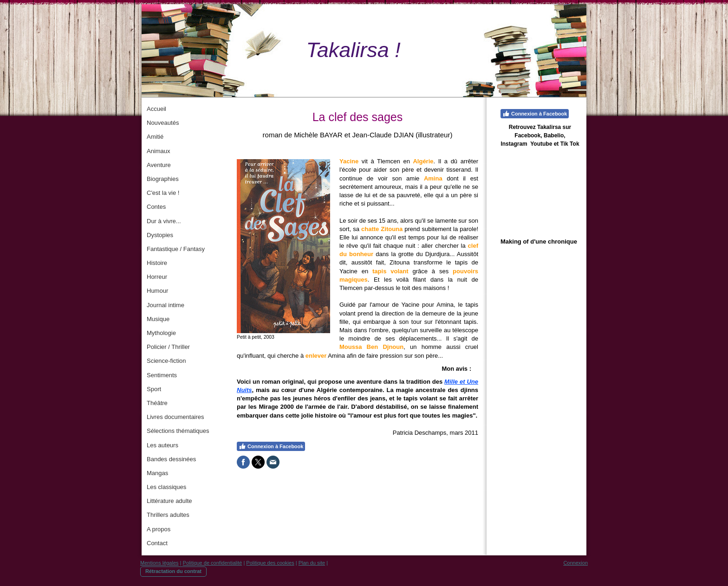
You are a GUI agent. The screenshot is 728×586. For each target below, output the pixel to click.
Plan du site (312, 563)
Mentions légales (159, 563)
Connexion (575, 563)
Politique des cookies (270, 563)
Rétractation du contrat (173, 571)
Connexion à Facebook (271, 446)
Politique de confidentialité (213, 563)
